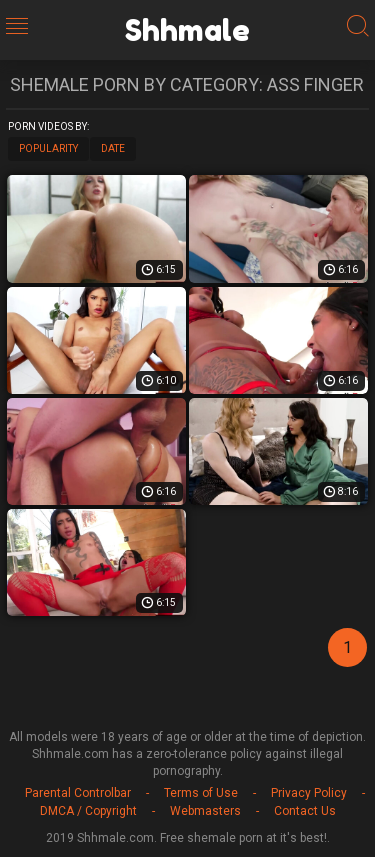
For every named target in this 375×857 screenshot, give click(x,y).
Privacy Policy (309, 793)
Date (113, 148)
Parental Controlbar (78, 793)
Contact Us (305, 811)
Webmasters (205, 811)
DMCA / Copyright (88, 811)
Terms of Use (201, 793)
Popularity (48, 148)
